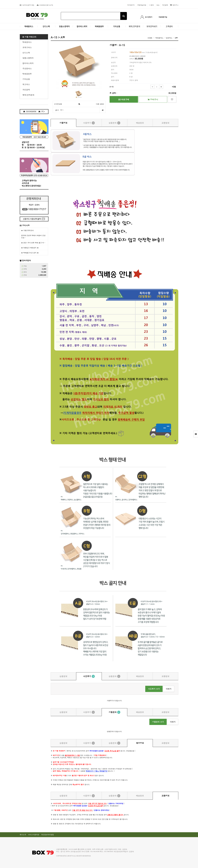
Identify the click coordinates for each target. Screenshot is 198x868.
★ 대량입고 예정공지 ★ (30, 248)
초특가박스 (27, 47)
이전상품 (58, 104)
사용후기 (89, 123)
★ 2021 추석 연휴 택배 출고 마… (33, 243)
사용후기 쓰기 (154, 689)
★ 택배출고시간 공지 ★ (30, 253)
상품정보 (63, 123)
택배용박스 (27, 42)
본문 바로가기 (0, 0)
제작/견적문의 (28, 95)
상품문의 (114, 123)
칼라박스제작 (28, 63)
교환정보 (165, 123)
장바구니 (153, 99)
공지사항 (26, 225)
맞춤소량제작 (28, 58)
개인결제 (26, 90)
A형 (176, 38)
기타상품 (26, 79)
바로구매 (124, 99)
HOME (150, 38)
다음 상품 (100, 104)
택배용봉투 (27, 74)
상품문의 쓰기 (158, 722)
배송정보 (140, 123)
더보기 (169, 689)
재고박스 (26, 84)
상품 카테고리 (29, 37)
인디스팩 (26, 53)
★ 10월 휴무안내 (27, 230)
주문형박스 (27, 68)
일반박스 (169, 38)
